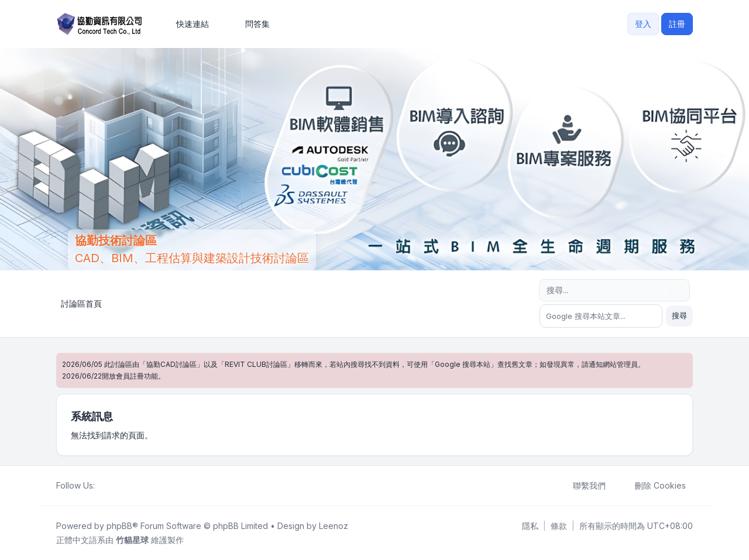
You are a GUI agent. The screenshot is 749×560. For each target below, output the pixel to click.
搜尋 (679, 315)
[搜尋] (660, 290)
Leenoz (334, 526)
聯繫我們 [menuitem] (582, 486)
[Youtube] (121, 486)
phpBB (119, 526)
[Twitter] (111, 486)
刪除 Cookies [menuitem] (653, 486)
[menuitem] (187, 24)
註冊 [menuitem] (677, 24)
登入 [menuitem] (643, 24)
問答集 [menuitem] (250, 24)
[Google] (130, 486)
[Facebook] (102, 486)
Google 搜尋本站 (463, 364)
